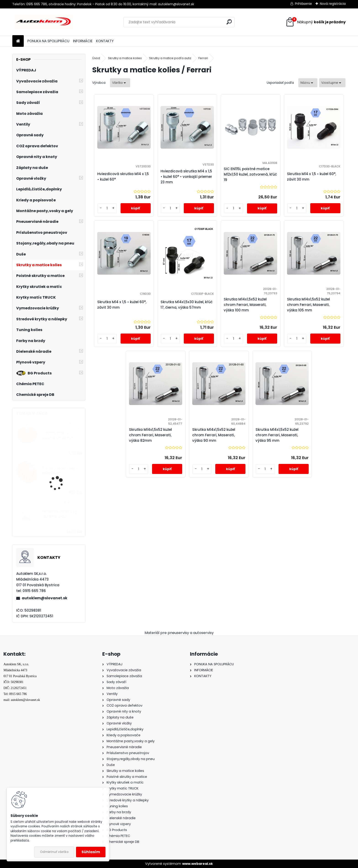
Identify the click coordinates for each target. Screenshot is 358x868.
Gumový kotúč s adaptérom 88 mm (58, 435)
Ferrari (203, 58)
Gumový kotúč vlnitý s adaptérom (60, 471)
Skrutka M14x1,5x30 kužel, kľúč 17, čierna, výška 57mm (187, 305)
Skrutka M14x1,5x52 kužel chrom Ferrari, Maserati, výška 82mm (150, 435)
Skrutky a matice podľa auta (170, 58)
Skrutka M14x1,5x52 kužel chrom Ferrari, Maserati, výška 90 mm (214, 435)
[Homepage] (18, 41)
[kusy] (107, 208)
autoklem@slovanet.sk (45, 598)
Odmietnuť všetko (54, 852)
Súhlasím (91, 852)
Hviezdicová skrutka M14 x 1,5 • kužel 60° (123, 177)
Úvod (96, 58)
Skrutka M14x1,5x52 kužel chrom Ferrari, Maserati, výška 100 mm (245, 305)
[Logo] (44, 22)
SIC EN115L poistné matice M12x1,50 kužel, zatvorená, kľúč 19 (250, 174)
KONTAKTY (105, 41)
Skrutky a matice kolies (125, 58)
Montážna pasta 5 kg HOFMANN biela (60, 514)
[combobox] (308, 83)
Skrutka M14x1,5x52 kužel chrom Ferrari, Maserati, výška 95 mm (277, 435)
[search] (229, 22)
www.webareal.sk (197, 864)
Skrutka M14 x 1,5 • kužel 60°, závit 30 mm (312, 177)
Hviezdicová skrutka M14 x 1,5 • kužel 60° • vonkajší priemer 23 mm (186, 177)
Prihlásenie (303, 4)
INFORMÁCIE (83, 41)
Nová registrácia (333, 4)
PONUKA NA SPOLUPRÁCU (48, 41)
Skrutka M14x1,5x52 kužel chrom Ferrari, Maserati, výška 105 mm (308, 305)
